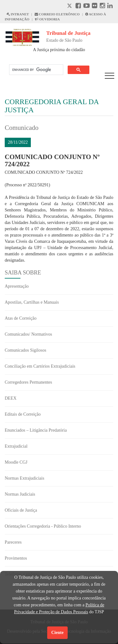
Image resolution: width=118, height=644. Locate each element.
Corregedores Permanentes (28, 382)
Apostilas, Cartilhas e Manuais (32, 302)
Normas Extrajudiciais (25, 478)
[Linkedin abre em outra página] (110, 6)
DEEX (11, 398)
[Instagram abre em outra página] (102, 6)
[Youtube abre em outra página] (87, 6)
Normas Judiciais (20, 494)
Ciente (57, 633)
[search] (36, 70)
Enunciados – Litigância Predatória (36, 430)
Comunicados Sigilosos (25, 350)
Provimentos (16, 558)
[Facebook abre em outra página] (78, 6)
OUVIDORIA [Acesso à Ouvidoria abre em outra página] (47, 19)
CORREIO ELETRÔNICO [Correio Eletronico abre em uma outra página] (57, 14)
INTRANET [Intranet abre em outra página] (18, 14)
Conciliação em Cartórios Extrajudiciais (40, 366)
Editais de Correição (23, 414)
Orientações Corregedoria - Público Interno (43, 526)
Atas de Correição (21, 318)
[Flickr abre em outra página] (95, 6)
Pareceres (13, 542)
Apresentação (17, 286)
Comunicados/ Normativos (28, 334)
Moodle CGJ (16, 462)
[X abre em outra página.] (70, 6)
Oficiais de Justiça (21, 510)
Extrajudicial (16, 446)
